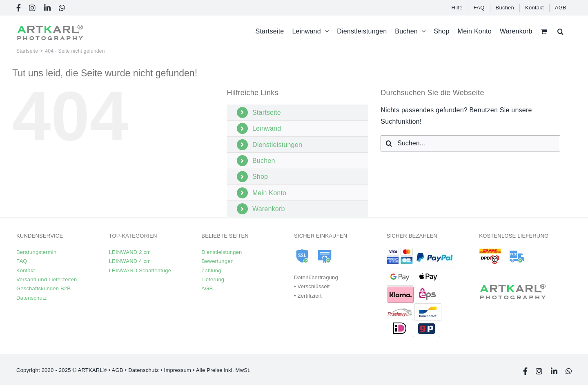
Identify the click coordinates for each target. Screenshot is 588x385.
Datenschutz (31, 298)
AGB (207, 288)
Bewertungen (217, 261)
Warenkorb (269, 209)
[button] (560, 31)
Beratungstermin (36, 252)
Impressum (178, 370)
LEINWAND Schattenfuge (140, 270)
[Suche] (389, 143)
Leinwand (267, 128)
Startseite (267, 112)
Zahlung (211, 270)
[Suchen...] (470, 143)
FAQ (22, 261)
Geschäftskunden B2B (43, 288)
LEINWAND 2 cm (130, 252)
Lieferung (213, 279)
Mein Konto (269, 193)
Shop (260, 177)
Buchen (264, 161)
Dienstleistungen (277, 145)
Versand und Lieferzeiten (47, 279)
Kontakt (26, 270)
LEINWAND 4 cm (130, 261)
